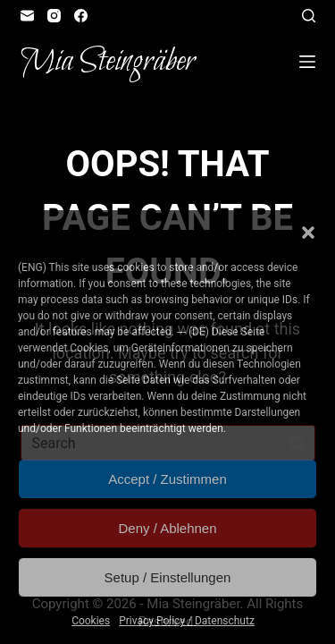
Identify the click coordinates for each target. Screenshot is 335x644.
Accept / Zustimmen (167, 479)
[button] (308, 233)
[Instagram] (54, 16)
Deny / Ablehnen (167, 528)
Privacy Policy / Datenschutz (187, 621)
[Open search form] (309, 16)
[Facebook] (81, 16)
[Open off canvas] (307, 62)
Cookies (91, 621)
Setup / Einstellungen (168, 577)
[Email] (27, 16)
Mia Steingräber (108, 62)
